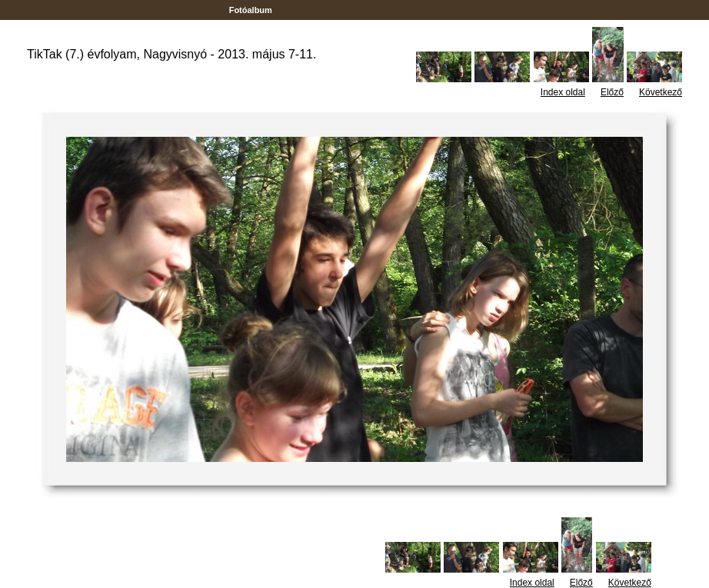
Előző (612, 92)
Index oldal (563, 92)
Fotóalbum (251, 10)
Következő (661, 92)
